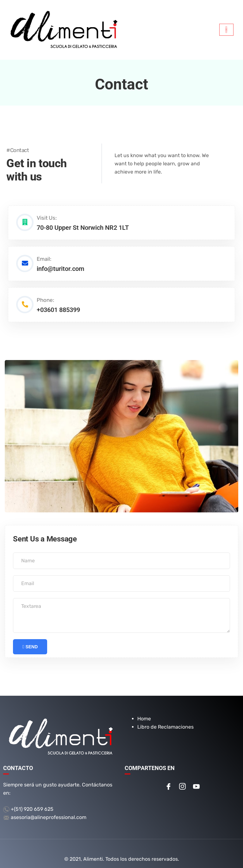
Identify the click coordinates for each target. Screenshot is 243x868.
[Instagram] (182, 779)
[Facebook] (168, 779)
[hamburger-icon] (226, 30)
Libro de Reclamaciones (165, 719)
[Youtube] (196, 779)
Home (144, 710)
